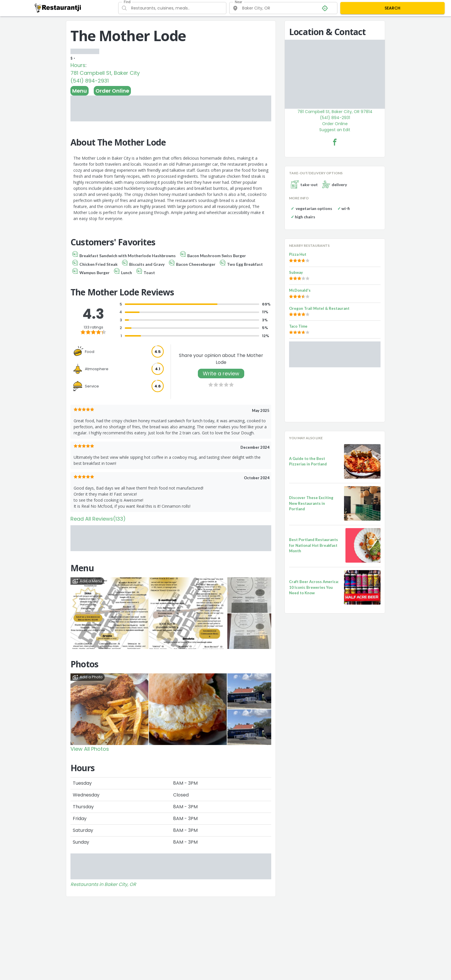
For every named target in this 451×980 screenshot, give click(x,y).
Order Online (112, 91)
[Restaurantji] (58, 8)
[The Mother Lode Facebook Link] (335, 142)
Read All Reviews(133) (98, 519)
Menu (80, 91)
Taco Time (298, 326)
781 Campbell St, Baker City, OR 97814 (335, 112)
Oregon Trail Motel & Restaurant (319, 308)
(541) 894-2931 (90, 81)
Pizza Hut (298, 254)
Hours (78, 65)
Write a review (221, 374)
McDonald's (300, 290)
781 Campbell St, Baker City (105, 73)
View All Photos (90, 749)
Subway (296, 272)
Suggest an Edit (335, 130)
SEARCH (392, 8)
